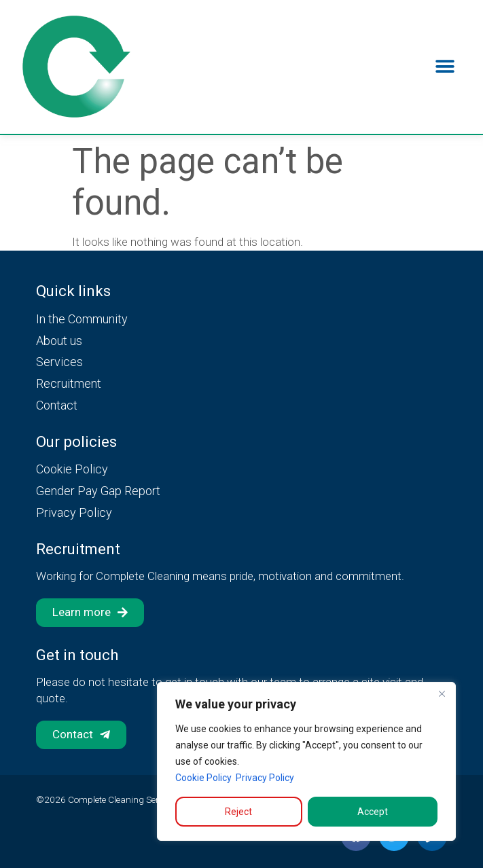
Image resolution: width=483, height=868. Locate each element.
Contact (57, 405)
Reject (238, 812)
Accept (373, 812)
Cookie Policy (203, 778)
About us (59, 341)
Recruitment (69, 383)
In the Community (82, 319)
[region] (306, 761)
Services (59, 362)
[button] (445, 67)
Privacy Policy (265, 778)
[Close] (442, 693)
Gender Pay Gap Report (98, 491)
